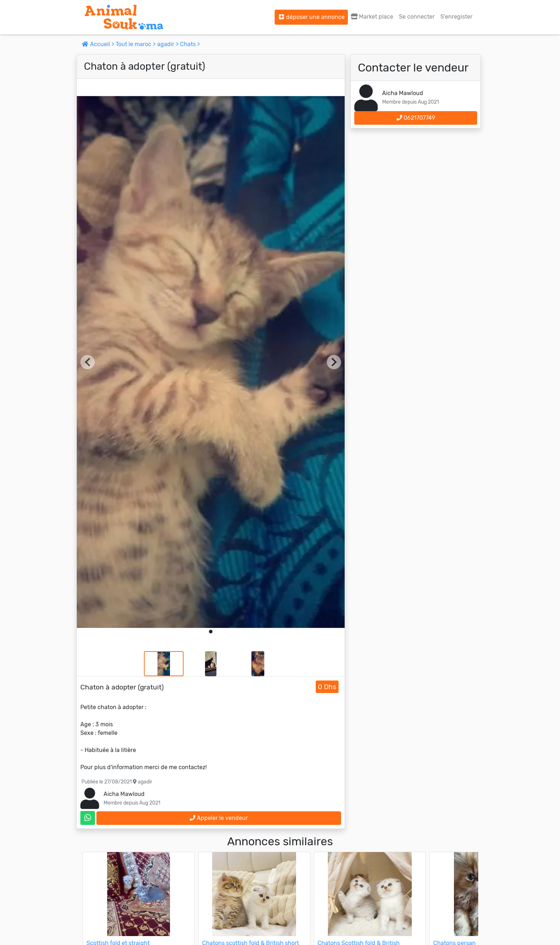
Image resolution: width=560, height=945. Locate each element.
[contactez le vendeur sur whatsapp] (88, 818)
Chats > (190, 44)
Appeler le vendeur (219, 818)
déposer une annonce (311, 17)
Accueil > (99, 44)
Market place (372, 17)
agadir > (169, 44)
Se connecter (417, 17)
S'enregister (456, 17)
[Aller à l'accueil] (124, 17)
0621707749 (416, 118)
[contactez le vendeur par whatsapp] (88, 818)
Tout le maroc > (136, 44)
